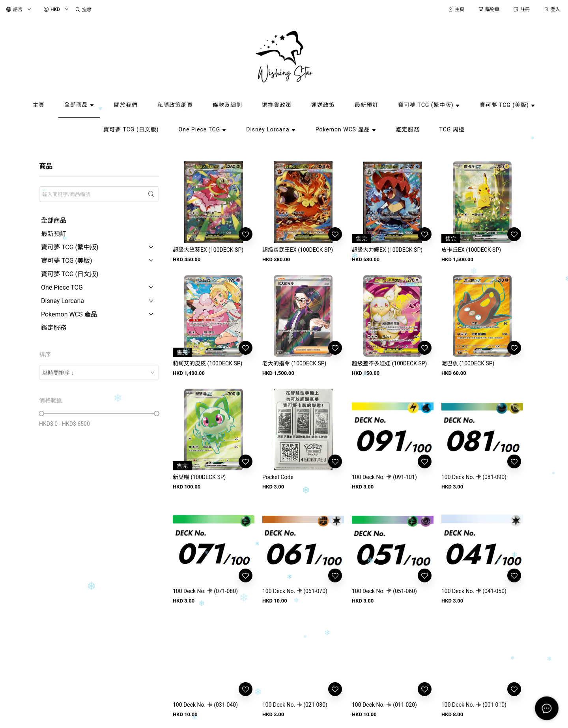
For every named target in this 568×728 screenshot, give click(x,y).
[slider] (41, 414)
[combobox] (99, 372)
